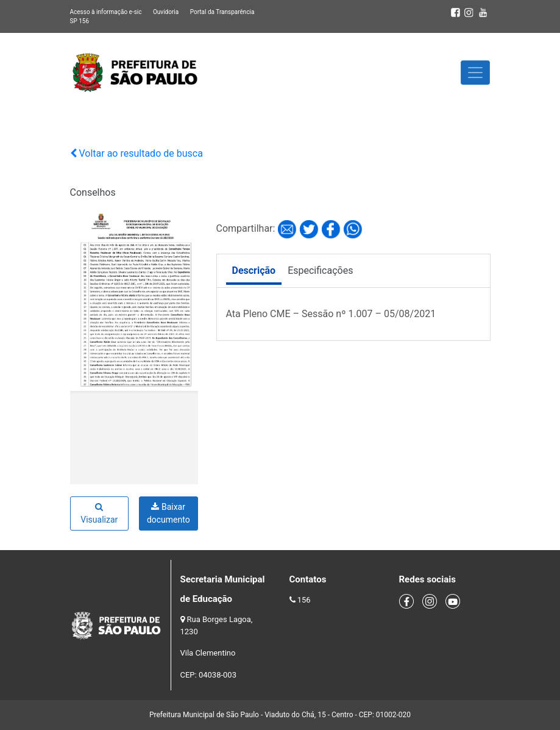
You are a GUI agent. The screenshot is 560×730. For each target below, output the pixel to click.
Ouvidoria (166, 12)
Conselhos (93, 192)
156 (304, 600)
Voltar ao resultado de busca (136, 153)
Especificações (320, 270)
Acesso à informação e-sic (106, 12)
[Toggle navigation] (475, 73)
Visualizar (99, 514)
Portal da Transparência (222, 12)
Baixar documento (168, 513)
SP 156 (80, 21)
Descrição (254, 270)
